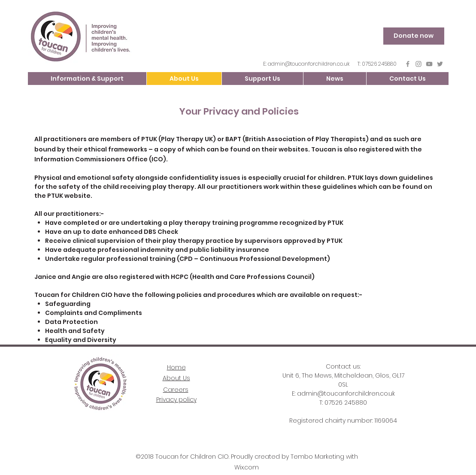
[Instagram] (418, 64)
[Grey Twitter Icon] (440, 64)
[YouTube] (429, 64)
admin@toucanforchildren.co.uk (309, 64)
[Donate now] (414, 36)
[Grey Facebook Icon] (408, 64)
